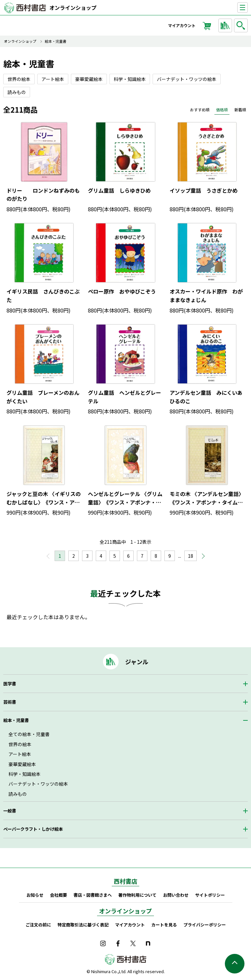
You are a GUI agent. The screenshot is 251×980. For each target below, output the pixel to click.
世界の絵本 (20, 744)
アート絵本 (20, 754)
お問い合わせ (176, 895)
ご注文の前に (38, 925)
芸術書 (10, 702)
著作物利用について (137, 895)
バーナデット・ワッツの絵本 (38, 784)
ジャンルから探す (226, 25)
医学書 (10, 684)
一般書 (10, 811)
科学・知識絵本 (25, 774)
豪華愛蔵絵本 (22, 764)
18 (191, 556)
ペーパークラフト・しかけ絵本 (33, 829)
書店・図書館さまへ (93, 895)
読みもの (18, 794)
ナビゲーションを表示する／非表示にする (248, 8)
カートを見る (164, 925)
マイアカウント (182, 25)
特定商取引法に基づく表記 (83, 925)
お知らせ (35, 895)
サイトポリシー (210, 895)
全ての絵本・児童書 (29, 734)
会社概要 (59, 895)
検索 (242, 25)
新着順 (240, 110)
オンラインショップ (73, 8)
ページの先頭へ (235, 964)
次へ (200, 558)
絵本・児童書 (56, 41)
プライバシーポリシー (205, 925)
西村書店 (125, 881)
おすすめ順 (200, 110)
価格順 (222, 110)
